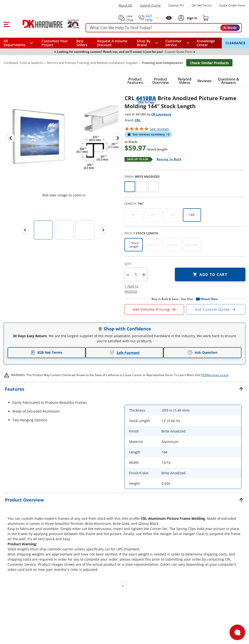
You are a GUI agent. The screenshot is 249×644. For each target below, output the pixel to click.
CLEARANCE (235, 43)
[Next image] (118, 138)
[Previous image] (11, 138)
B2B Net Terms (46, 352)
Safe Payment (125, 353)
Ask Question (202, 353)
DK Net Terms (202, 5)
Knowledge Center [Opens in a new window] (206, 43)
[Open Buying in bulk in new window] (167, 159)
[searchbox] (164, 28)
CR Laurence (161, 114)
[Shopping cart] (206, 18)
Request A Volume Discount (112, 43)
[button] (6, 24)
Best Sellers (82, 43)
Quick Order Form (232, 5)
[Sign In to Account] (192, 18)
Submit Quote (150, 5)
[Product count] (136, 274)
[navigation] (178, 43)
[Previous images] (25, 230)
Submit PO (176, 5)
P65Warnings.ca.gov (215, 375)
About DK (125, 5)
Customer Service (173, 43)
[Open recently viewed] (169, 18)
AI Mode (230, 28)
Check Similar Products (209, 63)
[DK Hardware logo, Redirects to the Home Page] (46, 24)
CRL (138, 120)
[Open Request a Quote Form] (154, 309)
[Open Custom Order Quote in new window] (216, 309)
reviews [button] (159, 129)
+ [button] (144, 275)
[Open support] (237, 632)
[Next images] (103, 230)
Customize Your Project (55, 43)
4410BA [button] (146, 98)
